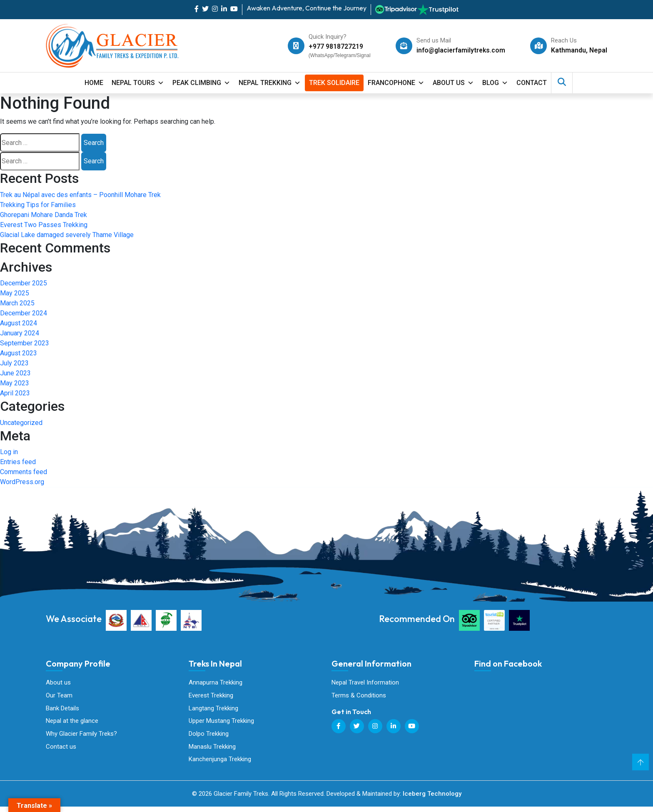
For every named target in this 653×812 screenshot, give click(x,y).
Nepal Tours (138, 83)
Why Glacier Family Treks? (81, 737)
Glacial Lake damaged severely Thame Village (67, 235)
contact (532, 83)
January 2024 (20, 333)
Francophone (396, 83)
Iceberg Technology (432, 799)
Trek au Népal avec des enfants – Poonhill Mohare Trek (80, 195)
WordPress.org (22, 482)
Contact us (61, 750)
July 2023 (14, 363)
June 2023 (15, 373)
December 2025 (24, 283)
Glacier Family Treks (537, 720)
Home (94, 83)
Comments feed (24, 472)
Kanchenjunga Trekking (220, 764)
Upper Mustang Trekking (221, 723)
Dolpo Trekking (209, 737)
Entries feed (18, 462)
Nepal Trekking (270, 83)
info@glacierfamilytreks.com (460, 50)
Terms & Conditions (359, 696)
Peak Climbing (201, 83)
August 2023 (19, 353)
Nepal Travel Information (365, 682)
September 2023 (25, 343)
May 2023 (15, 383)
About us (58, 682)
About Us (453, 83)
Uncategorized (21, 423)
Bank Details (62, 710)
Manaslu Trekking (212, 750)
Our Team (59, 696)
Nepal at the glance (72, 723)
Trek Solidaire (334, 83)
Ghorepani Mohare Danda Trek (44, 215)
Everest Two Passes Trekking (44, 225)
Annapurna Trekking (216, 682)
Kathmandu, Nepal (579, 50)
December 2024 (24, 313)
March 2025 (17, 303)
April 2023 (15, 393)
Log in (9, 452)
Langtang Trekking (213, 710)
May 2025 (15, 293)
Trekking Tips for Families (38, 205)
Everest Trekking (211, 696)
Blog (495, 83)
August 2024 (19, 323)
